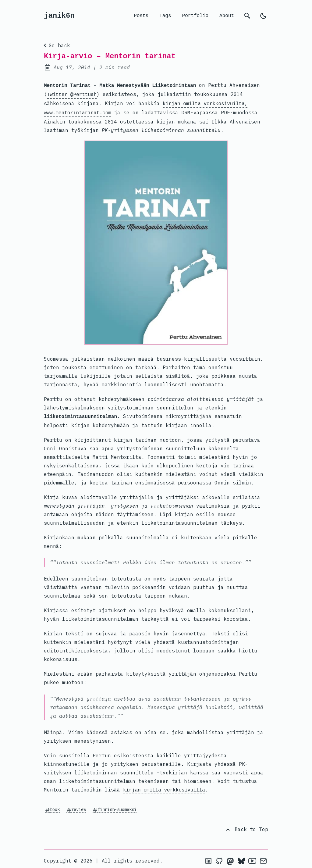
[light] (263, 16)
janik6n (59, 16)
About (227, 16)
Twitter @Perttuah (72, 94)
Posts (141, 16)
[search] (247, 16)
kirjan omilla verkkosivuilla (164, 787)
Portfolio (195, 16)
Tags (165, 16)
